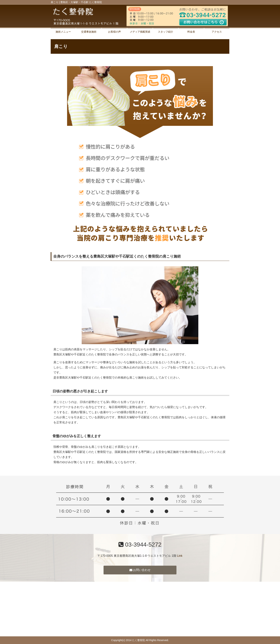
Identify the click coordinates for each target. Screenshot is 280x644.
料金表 (191, 32)
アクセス (217, 32)
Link (180, 556)
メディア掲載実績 (140, 32)
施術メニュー (63, 32)
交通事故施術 (89, 32)
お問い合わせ (140, 570)
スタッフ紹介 (166, 32)
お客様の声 (114, 32)
